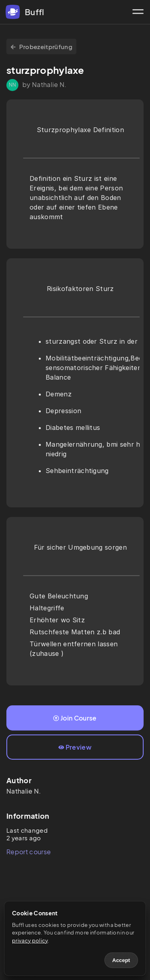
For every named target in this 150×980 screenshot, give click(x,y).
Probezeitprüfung (41, 47)
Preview (75, 747)
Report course (29, 852)
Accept (121, 960)
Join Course (75, 718)
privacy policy (30, 940)
